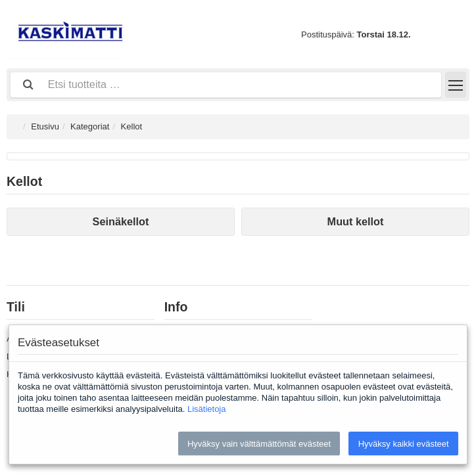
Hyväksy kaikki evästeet (404, 444)
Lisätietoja (207, 409)
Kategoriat (90, 126)
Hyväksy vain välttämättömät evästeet (259, 444)
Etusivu (45, 126)
